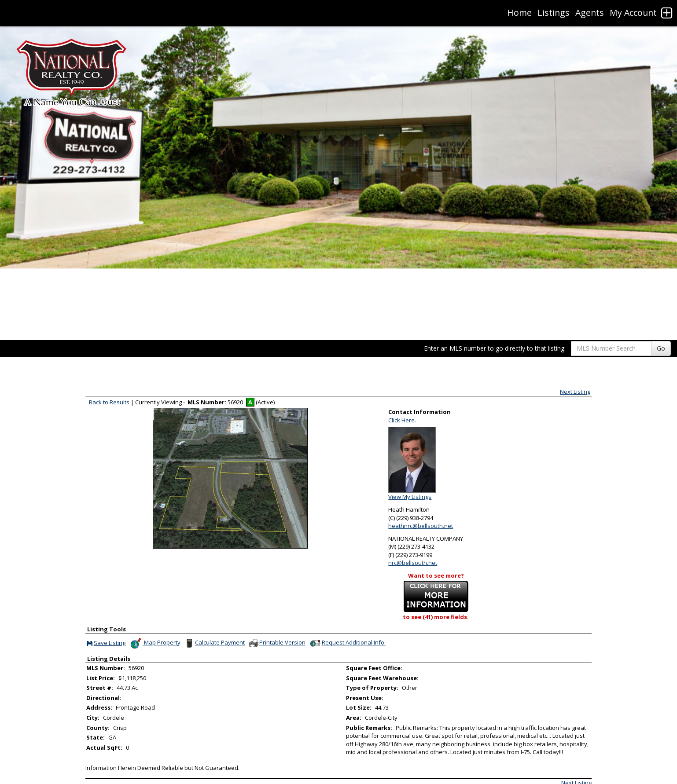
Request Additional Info (347, 643)
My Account (633, 13)
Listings (554, 13)
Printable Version (277, 643)
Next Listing (575, 392)
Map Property (155, 643)
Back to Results (109, 402)
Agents (590, 13)
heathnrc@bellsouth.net (421, 526)
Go (661, 348)
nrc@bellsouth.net (413, 563)
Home (519, 13)
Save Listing (106, 643)
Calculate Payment (214, 643)
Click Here (401, 420)
